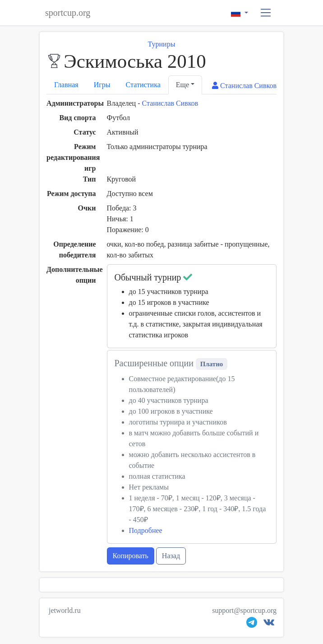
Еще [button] (182, 85)
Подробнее (146, 530)
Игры (102, 85)
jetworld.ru (65, 610)
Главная (66, 85)
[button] (266, 13)
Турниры (162, 44)
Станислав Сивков (170, 103)
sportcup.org (68, 13)
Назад (171, 556)
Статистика (143, 85)
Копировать (131, 556)
